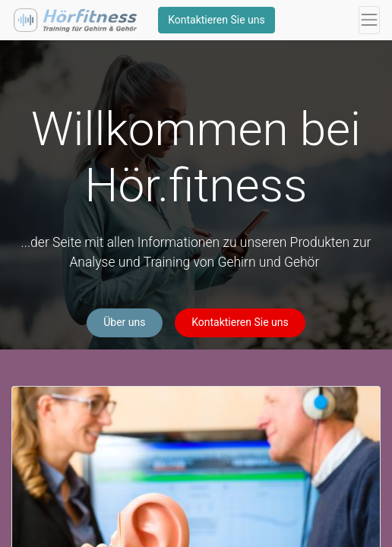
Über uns (124, 322)
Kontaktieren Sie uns (217, 20)
